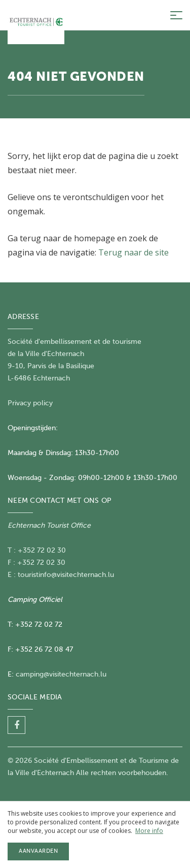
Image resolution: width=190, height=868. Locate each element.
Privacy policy (30, 403)
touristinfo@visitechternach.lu (66, 575)
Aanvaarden (38, 851)
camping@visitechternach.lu (61, 674)
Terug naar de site (134, 252)
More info (149, 831)
